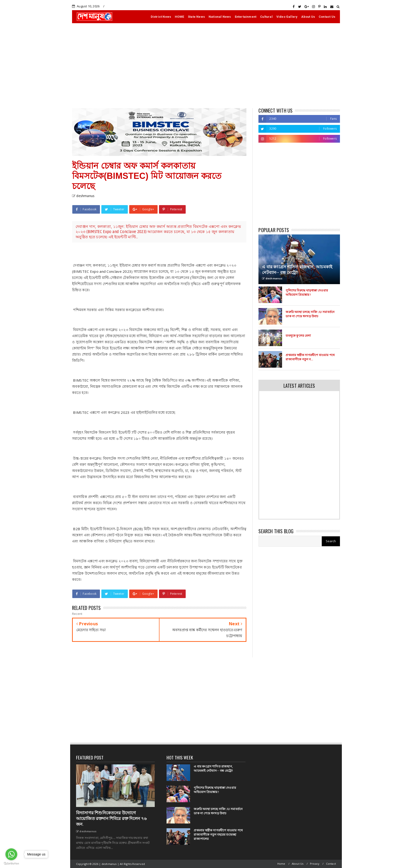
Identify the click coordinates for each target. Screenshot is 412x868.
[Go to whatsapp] (11, 854)
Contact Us (327, 17)
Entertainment (246, 17)
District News (161, 17)
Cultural (266, 17)
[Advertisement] (206, 66)
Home (281, 864)
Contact (331, 864)
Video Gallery (287, 17)
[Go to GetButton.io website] (11, 863)
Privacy (315, 864)
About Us (308, 17)
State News (196, 17)
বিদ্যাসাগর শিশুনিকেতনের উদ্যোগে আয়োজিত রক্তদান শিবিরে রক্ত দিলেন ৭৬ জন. (112, 819)
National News (220, 17)
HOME (179, 17)
